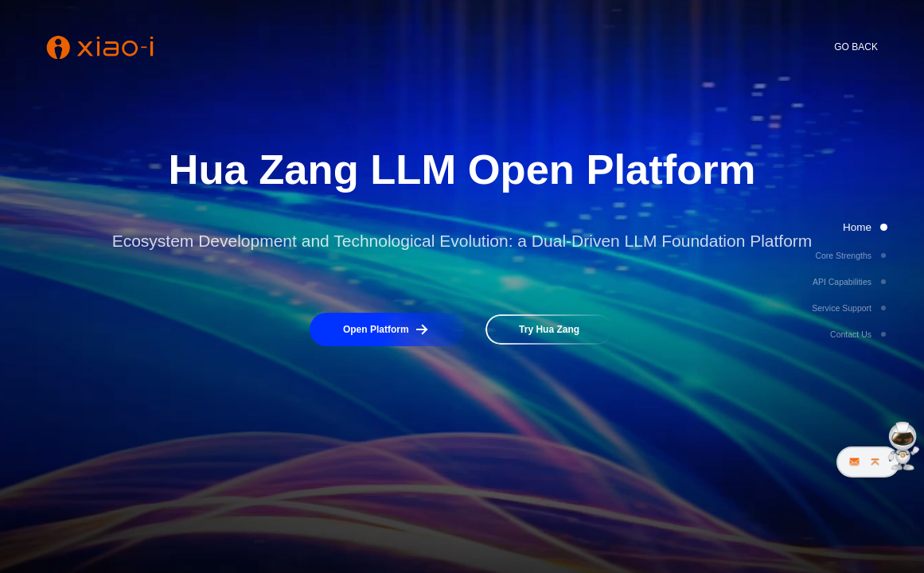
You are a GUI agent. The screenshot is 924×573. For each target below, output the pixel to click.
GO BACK (856, 47)
